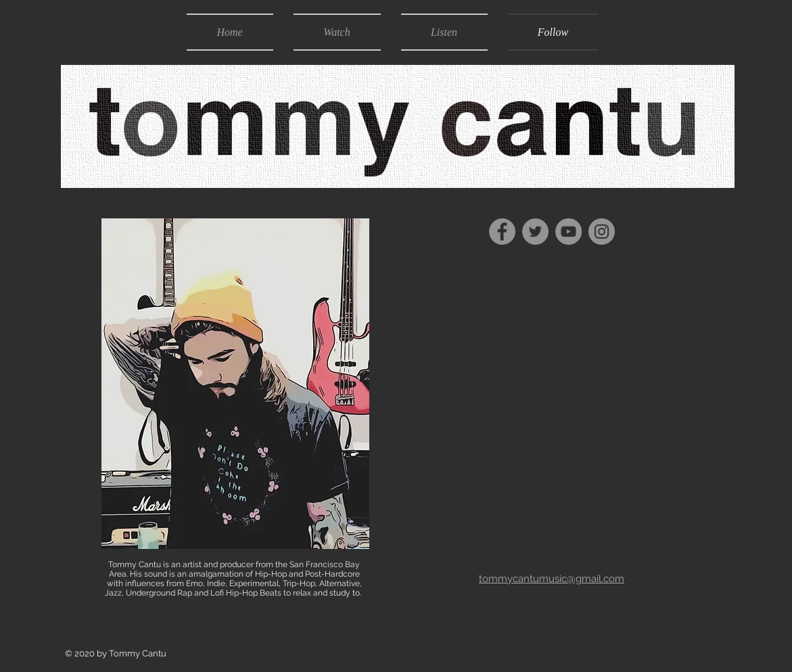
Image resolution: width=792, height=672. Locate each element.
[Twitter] (535, 232)
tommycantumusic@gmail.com (552, 579)
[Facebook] (502, 232)
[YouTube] (568, 232)
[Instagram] (602, 232)
